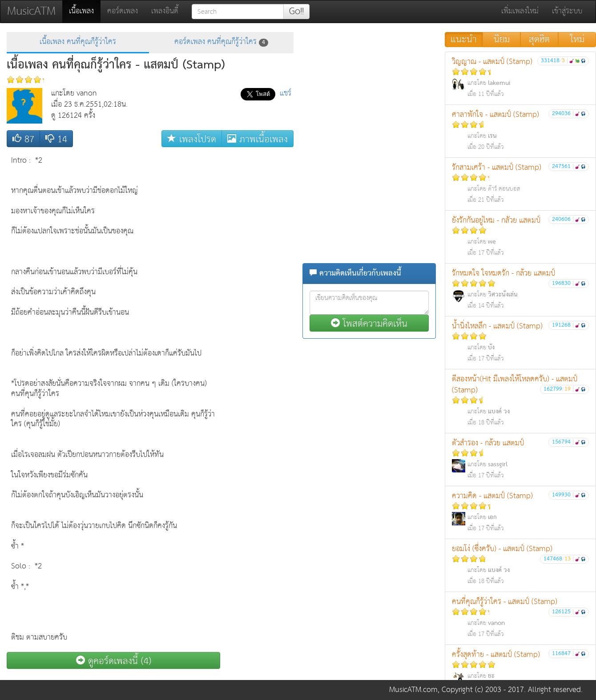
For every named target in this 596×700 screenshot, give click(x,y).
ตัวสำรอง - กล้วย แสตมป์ (520, 459)
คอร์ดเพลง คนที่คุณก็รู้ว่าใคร (221, 42)
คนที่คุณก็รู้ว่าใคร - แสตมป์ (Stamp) (520, 618)
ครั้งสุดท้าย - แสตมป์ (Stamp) (520, 670)
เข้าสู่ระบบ (567, 11)
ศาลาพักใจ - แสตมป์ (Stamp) (520, 130)
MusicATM (31, 11)
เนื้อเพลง (85, 11)
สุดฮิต (539, 40)
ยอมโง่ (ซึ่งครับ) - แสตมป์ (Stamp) (520, 565)
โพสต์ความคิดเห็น (369, 323)
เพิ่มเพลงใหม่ (520, 11)
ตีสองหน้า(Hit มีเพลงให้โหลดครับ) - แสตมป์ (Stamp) (520, 400)
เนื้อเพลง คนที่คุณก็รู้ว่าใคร (78, 42)
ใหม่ (577, 40)
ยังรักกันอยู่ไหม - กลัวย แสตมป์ (520, 236)
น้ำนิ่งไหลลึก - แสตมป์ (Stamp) (520, 342)
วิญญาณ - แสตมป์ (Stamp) (520, 78)
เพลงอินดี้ (165, 11)
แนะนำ (464, 40)
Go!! (296, 12)
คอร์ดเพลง (123, 11)
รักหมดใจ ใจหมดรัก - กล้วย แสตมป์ (520, 289)
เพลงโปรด (192, 139)
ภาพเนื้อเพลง (258, 139)
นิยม (502, 40)
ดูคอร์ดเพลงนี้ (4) (114, 661)
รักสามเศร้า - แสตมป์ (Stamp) (520, 183)
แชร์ (286, 94)
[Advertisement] (258, 285)
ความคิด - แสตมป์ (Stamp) (520, 512)
